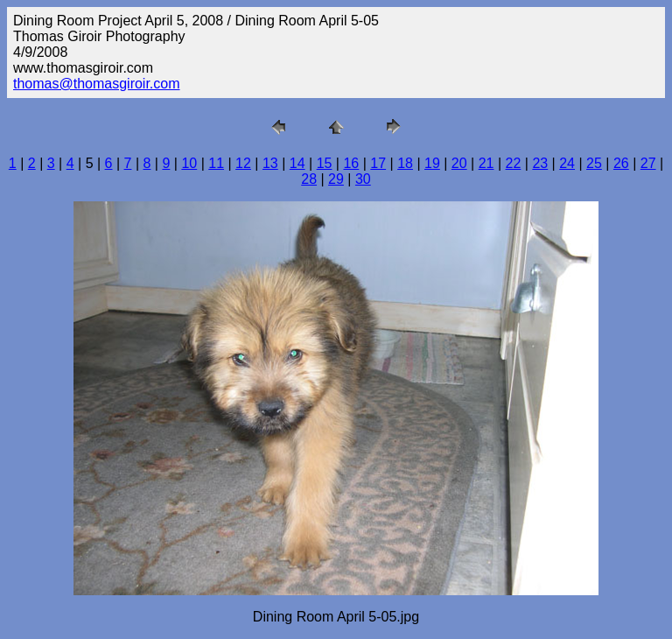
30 (363, 179)
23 (540, 163)
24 (567, 163)
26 (621, 163)
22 (514, 163)
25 (594, 163)
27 (648, 163)
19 (432, 163)
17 (378, 163)
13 (270, 163)
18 (405, 163)
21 (486, 163)
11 (216, 163)
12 (243, 163)
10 (189, 163)
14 (297, 163)
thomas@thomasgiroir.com (97, 84)
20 (459, 163)
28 (309, 179)
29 (336, 179)
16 (351, 163)
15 (325, 163)
